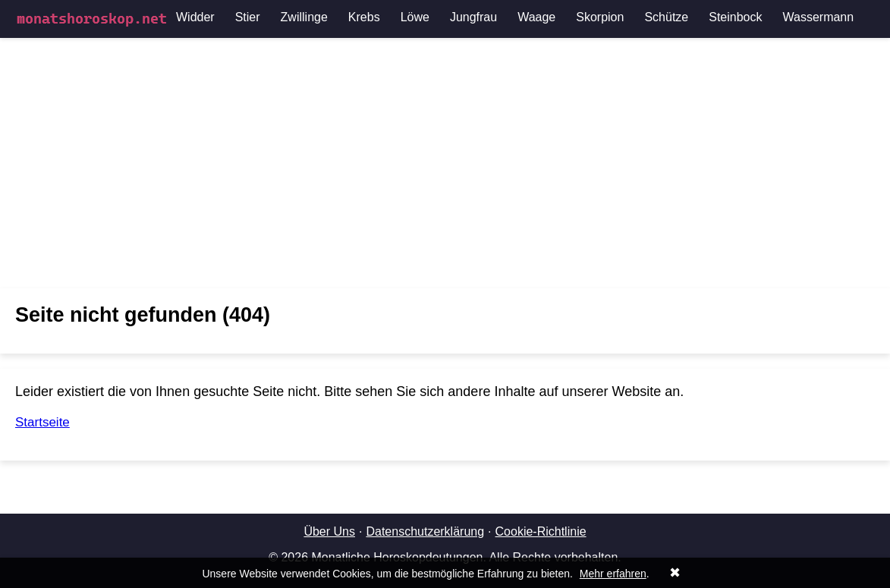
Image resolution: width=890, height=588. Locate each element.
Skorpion (600, 17)
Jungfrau (473, 17)
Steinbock (735, 17)
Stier (248, 17)
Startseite (42, 422)
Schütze (666, 17)
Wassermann (819, 17)
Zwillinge (304, 17)
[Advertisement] (445, 163)
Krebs (364, 17)
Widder (195, 17)
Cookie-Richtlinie (541, 531)
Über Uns (329, 531)
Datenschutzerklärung (425, 531)
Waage (536, 17)
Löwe (415, 17)
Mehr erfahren (613, 574)
